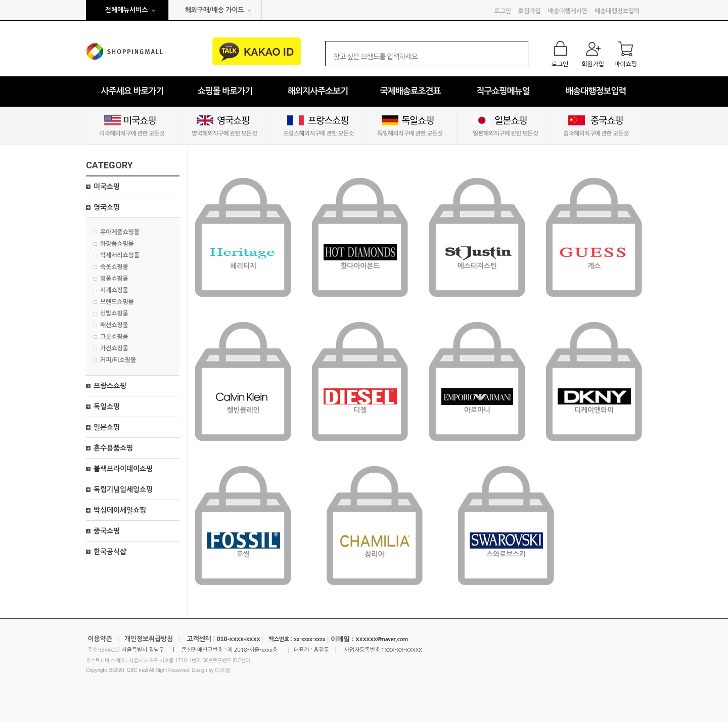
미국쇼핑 (107, 187)
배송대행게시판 (568, 11)
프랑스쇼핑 (110, 386)
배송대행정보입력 (617, 11)
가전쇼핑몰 (114, 348)
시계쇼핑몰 (114, 290)
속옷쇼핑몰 (114, 267)
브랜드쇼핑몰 (117, 302)
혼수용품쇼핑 (113, 448)
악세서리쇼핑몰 (120, 255)
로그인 (502, 11)
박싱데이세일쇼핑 (120, 510)
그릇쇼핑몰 (114, 337)
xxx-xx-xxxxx (403, 649)
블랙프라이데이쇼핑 (123, 469)
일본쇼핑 (107, 427)
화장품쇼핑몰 (117, 244)
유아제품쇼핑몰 (120, 232)
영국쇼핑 (107, 207)
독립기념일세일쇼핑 (123, 489)
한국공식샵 (110, 552)
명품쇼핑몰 (114, 279)
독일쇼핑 (107, 407)
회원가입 (529, 11)
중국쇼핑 (107, 531)
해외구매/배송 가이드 (215, 10)
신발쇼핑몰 (114, 313)
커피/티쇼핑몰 (118, 360)
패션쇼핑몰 (114, 325)
